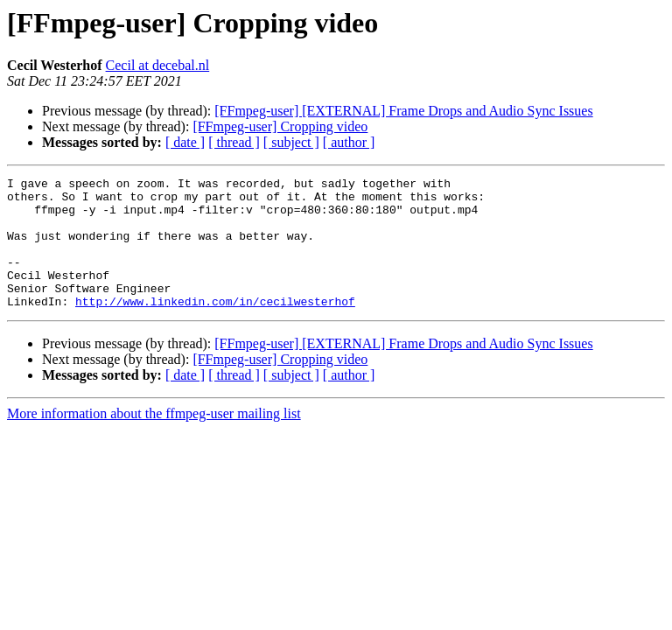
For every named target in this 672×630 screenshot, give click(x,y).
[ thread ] (234, 142)
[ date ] (185, 142)
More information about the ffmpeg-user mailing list (154, 440)
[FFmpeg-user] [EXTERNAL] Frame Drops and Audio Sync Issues (403, 111)
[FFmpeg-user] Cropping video (280, 126)
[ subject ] (291, 142)
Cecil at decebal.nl (158, 65)
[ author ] (349, 142)
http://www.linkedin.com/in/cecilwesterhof (215, 327)
